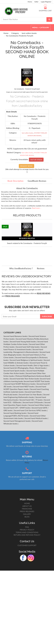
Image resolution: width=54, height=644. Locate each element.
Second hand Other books (39, 405)
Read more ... (37, 208)
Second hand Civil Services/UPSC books (30, 410)
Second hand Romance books (16, 336)
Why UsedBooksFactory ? (21, 268)
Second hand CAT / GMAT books (17, 408)
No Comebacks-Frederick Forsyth (20, 36)
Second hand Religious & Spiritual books (26, 360)
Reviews (41, 268)
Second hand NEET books (24, 386)
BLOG (27, 517)
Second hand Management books (17, 421)
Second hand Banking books (15, 413)
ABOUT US (27, 506)
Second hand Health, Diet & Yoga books (33, 365)
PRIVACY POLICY (27, 530)
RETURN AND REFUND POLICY (27, 535)
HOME (27, 503)
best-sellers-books (29, 33)
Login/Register (46, 2)
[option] (27, 242)
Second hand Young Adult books (23, 341)
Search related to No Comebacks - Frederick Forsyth (27, 243)
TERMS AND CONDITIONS (27, 532)
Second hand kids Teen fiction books (25, 379)
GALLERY (27, 514)
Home (30, 2)
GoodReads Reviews (37, 181)
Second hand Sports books (15, 371)
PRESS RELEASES (27, 511)
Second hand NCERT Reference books (20, 384)
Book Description (16, 181)
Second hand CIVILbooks (33, 402)
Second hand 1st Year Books (31, 394)
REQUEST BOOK (26, 166)
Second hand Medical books (36, 418)
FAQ (27, 527)
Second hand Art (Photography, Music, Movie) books (25, 368)
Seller (36, 2)
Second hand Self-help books (28, 347)
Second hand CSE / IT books (31, 400)
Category (15, 33)
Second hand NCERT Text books (37, 381)
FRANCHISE (27, 509)
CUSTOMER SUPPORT (27, 545)
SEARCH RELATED (27, 238)
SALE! (5, 227)
